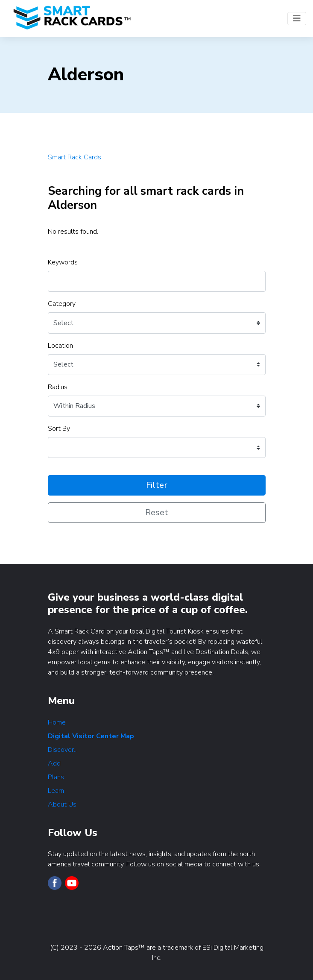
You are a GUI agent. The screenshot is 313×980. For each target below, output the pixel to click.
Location (60, 346)
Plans (56, 777)
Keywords (63, 262)
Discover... (63, 750)
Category (62, 304)
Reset (157, 512)
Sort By (59, 428)
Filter (157, 485)
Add (54, 763)
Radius (58, 387)
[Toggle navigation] (297, 19)
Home (57, 722)
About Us (62, 804)
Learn (56, 791)
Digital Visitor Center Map (91, 736)
